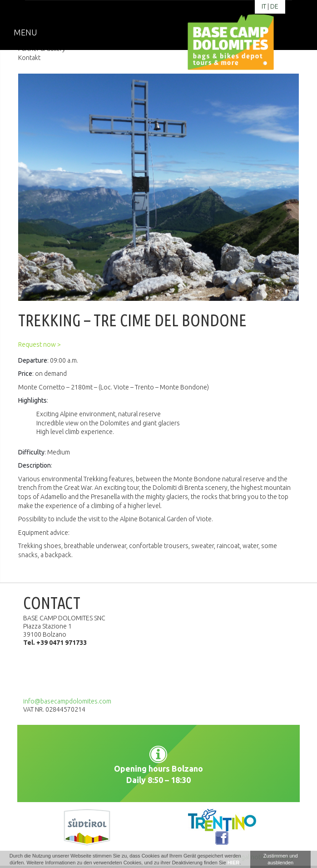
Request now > (40, 344)
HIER (233, 863)
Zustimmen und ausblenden (281, 859)
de (274, 6)
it (264, 6)
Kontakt (29, 58)
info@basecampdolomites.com (67, 701)
